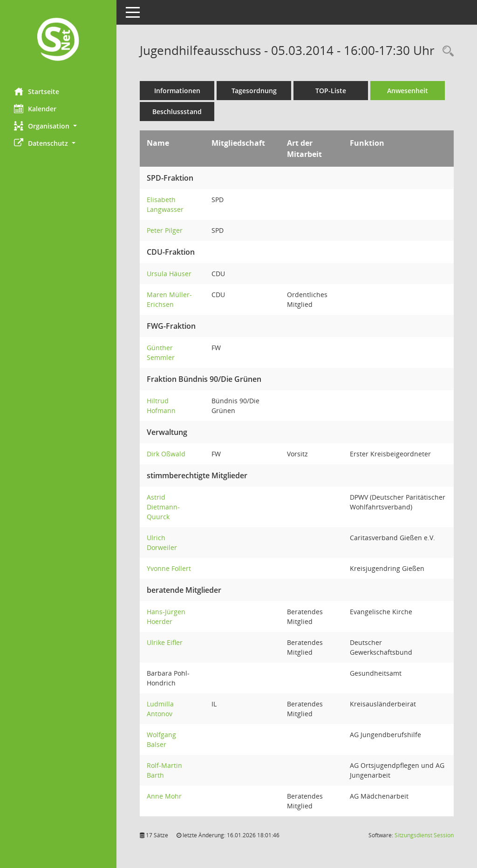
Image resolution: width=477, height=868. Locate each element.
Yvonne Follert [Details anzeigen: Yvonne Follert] (169, 568)
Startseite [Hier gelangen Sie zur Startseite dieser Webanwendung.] (37, 91)
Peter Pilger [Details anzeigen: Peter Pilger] (165, 230)
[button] (58, 126)
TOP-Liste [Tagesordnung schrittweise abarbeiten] (331, 91)
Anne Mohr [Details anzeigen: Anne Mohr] (164, 796)
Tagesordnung (254, 91)
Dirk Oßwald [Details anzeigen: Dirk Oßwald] (166, 454)
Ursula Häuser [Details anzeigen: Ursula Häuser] (169, 274)
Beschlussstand (177, 112)
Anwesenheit (408, 91)
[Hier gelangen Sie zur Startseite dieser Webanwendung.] (58, 40)
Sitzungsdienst (424, 835)
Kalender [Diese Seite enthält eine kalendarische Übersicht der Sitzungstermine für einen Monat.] (35, 108)
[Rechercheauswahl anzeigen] (446, 51)
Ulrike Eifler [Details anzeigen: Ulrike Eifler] (165, 642)
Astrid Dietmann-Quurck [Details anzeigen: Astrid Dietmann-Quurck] (163, 507)
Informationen (177, 91)
